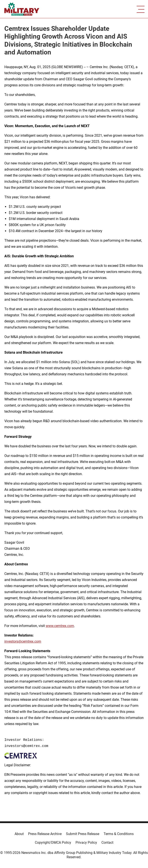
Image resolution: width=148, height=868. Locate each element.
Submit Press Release (83, 834)
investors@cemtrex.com (23, 641)
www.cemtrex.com (60, 626)
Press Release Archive (45, 834)
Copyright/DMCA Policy (53, 843)
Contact (107, 843)
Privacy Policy (86, 843)
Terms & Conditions (119, 834)
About (19, 834)
